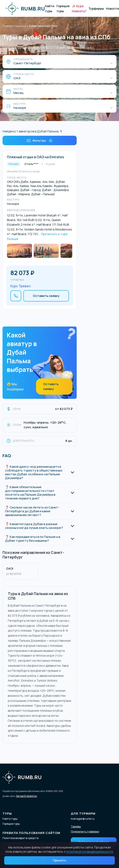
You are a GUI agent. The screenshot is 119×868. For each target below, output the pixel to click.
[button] (40, 472)
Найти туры (10, 819)
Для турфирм (83, 813)
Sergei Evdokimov (27, 796)
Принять (60, 860)
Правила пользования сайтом (31, 833)
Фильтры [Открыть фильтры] (40, 141)
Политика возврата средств (20, 838)
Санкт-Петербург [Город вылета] (27, 63)
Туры (7, 813)
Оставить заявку (46, 296)
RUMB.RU (25, 8)
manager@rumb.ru (83, 819)
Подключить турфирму (85, 832)
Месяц (19, 93)
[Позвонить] (16, 296)
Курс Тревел (21, 286)
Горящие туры (11, 824)
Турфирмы (96, 9)
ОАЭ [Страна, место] (17, 78)
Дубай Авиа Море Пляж (43, 26)
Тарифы (76, 827)
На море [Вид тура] (20, 108)
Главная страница (14, 26)
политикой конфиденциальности (90, 852)
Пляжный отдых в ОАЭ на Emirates (35, 157)
